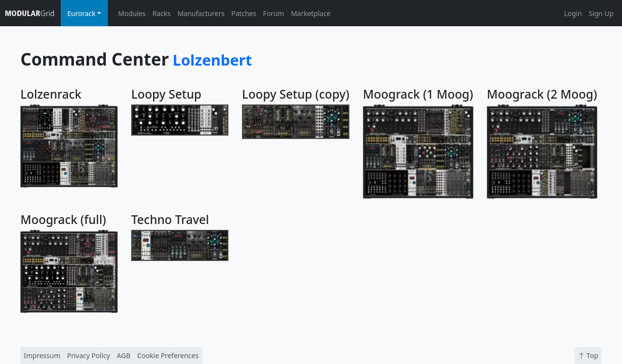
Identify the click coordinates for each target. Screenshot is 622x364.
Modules (132, 13)
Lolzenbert (212, 60)
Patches (244, 13)
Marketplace (311, 13)
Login (573, 13)
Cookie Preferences (168, 355)
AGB (123, 355)
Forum (273, 13)
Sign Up (601, 13)
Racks (162, 13)
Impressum (42, 355)
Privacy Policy (88, 355)
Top (588, 355)
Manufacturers (201, 13)
